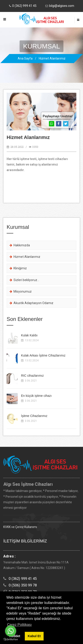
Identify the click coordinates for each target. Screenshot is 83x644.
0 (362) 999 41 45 (24, 6)
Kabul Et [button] (34, 636)
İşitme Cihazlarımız (34, 416)
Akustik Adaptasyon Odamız (31, 303)
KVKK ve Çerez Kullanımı (20, 527)
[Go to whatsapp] (11, 631)
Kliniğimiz (18, 268)
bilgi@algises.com (62, 6)
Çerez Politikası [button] (19, 625)
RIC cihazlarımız (32, 376)
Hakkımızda (20, 245)
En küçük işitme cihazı (36, 396)
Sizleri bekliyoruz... (24, 280)
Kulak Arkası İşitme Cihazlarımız (43, 355)
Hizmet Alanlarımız (52, 58)
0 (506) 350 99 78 (23, 585)
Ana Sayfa (25, 58)
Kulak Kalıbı (29, 335)
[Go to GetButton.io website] (11, 639)
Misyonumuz (21, 291)
